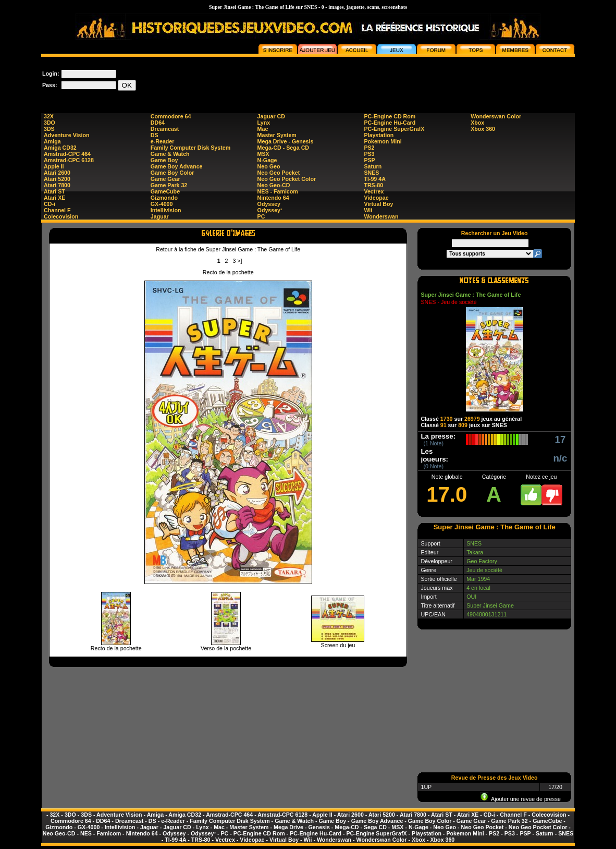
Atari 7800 (57, 185)
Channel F (57, 210)
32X (49, 116)
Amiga (52, 141)
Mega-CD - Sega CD (283, 148)
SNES (371, 173)
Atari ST (54, 191)
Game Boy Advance (177, 166)
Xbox (477, 123)
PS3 (369, 154)
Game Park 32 (169, 185)
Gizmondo (164, 198)
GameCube (165, 191)
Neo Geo (269, 166)
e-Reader (163, 141)
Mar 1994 (478, 579)
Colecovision (61, 216)
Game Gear (165, 179)
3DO (50, 123)
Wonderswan (381, 216)
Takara (475, 552)
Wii (368, 210)
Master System (277, 135)
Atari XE (54, 198)
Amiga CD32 (60, 148)
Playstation (379, 135)
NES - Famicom (278, 191)
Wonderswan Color (496, 116)
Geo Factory (482, 561)
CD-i (50, 204)
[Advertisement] (385, 80)
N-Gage (267, 160)
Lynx (264, 123)
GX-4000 (162, 204)
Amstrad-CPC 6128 (69, 160)
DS (155, 135)
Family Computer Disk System (190, 148)
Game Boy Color (173, 173)
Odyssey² (270, 210)
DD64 (158, 123)
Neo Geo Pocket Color (287, 179)
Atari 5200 (57, 179)
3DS (49, 129)
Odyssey (269, 204)
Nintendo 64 (273, 198)
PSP (369, 160)
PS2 (369, 148)
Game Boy (164, 160)
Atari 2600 (57, 173)
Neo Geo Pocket (279, 173)
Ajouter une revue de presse (521, 799)
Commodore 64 (171, 116)
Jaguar (160, 216)
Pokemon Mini (383, 141)
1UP (426, 787)
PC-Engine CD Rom (390, 116)
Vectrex (374, 191)
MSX (263, 154)
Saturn (373, 166)
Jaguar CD (271, 116)
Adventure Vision (66, 135)
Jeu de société (484, 570)
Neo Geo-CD (274, 185)
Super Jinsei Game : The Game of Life (471, 295)
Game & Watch (170, 154)
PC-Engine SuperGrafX (394, 129)
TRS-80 (373, 185)
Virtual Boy (378, 204)
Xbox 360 (483, 129)
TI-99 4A (374, 179)
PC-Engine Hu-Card (390, 123)
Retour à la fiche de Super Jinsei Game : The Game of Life (228, 249)
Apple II (54, 166)
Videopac (376, 198)
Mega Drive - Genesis (286, 141)
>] (239, 261)
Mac (263, 129)
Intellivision (166, 210)
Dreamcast (165, 129)
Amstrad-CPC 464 (67, 154)
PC (261, 216)
